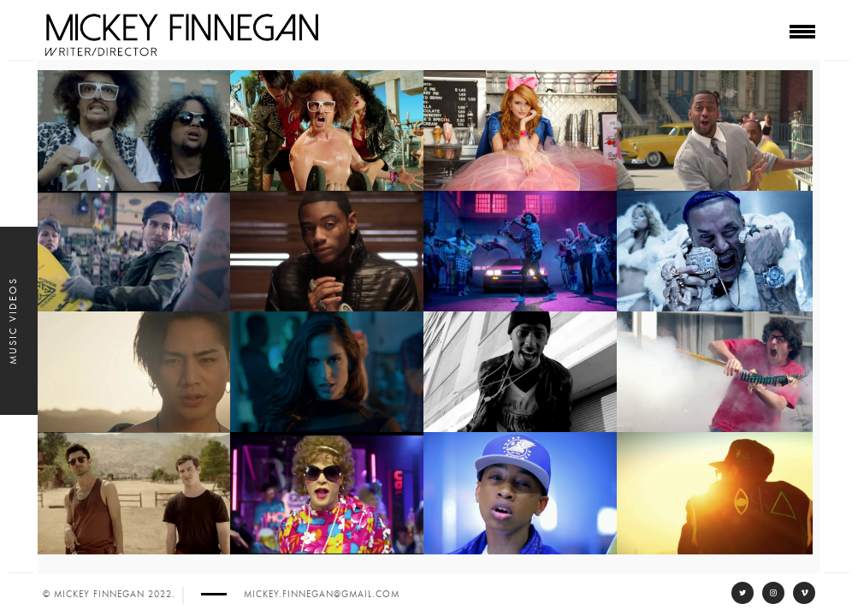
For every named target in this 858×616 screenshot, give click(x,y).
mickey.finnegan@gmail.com (322, 594)
